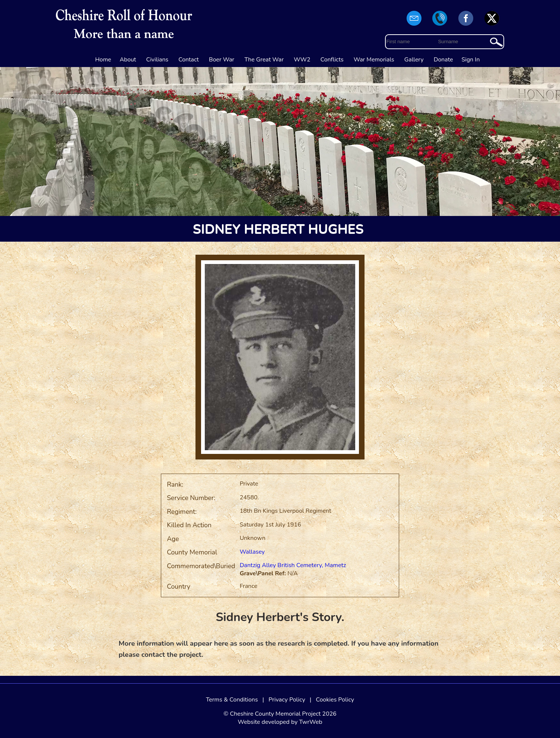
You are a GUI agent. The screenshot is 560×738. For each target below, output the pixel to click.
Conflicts (332, 60)
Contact (189, 60)
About (128, 60)
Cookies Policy (335, 700)
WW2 (302, 60)
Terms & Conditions (232, 700)
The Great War (264, 60)
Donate (443, 60)
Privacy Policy (287, 700)
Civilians (157, 60)
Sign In (471, 60)
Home (103, 60)
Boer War (222, 60)
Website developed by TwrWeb (280, 722)
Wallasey (252, 552)
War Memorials (374, 60)
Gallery (414, 60)
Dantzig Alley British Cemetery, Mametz (293, 565)
